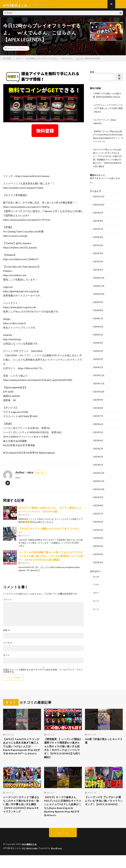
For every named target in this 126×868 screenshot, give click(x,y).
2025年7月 (98, 235)
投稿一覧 (39, 475)
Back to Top (63, 846)
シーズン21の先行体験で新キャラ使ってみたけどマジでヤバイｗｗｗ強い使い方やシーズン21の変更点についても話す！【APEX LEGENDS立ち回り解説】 (51, 558)
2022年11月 (99, 484)
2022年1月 (98, 564)
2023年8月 (98, 411)
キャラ (23, 51)
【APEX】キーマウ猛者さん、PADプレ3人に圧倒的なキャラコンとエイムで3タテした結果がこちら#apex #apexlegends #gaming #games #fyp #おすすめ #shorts (62, 816)
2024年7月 (98, 323)
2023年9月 (98, 403)
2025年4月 (98, 259)
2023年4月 (98, 443)
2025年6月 (98, 243)
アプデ (96, 586)
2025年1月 (98, 275)
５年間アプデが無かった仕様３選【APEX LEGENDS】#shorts (107, 99)
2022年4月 (98, 540)
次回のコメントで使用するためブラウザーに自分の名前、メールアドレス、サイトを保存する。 (43, 673)
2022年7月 (98, 516)
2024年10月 (99, 299)
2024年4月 (98, 347)
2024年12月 (99, 283)
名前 (7, 633)
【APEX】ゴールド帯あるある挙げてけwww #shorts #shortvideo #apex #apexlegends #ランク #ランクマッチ (108, 143)
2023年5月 (98, 435)
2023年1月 (98, 467)
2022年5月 (98, 532)
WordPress (58, 861)
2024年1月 (98, 371)
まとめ (96, 578)
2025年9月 (98, 219)
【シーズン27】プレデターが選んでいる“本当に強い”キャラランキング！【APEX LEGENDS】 (104, 809)
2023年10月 (99, 395)
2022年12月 (99, 476)
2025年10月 (99, 211)
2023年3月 (98, 451)
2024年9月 (98, 307)
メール (8, 645)
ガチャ (96, 594)
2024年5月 (98, 339)
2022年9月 (98, 500)
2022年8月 (98, 508)
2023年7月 (98, 419)
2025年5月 (98, 251)
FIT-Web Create (31, 861)
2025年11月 (99, 203)
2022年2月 (98, 556)
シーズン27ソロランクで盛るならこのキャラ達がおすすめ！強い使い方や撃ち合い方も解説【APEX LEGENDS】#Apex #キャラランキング (22, 811)
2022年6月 (98, 524)
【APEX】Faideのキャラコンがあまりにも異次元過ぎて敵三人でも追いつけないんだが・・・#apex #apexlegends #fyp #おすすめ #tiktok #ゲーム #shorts (22, 752)
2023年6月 (98, 427)
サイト (6, 658)
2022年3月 (98, 548)
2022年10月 (99, 492)
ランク (96, 610)
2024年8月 (98, 315)
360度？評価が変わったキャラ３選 (103, 744)
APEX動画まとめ (30, 857)
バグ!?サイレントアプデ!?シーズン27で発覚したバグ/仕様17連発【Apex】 (108, 114)
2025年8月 (98, 227)
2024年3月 (98, 355)
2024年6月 (98, 331)
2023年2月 (98, 459)
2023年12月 (99, 379)
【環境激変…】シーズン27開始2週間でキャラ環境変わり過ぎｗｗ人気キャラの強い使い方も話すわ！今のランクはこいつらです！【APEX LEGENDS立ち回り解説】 (63, 752)
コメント (7, 602)
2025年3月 (98, 267)
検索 (92, 74)
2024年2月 (98, 363)
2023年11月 (99, 387)
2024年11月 (99, 291)
